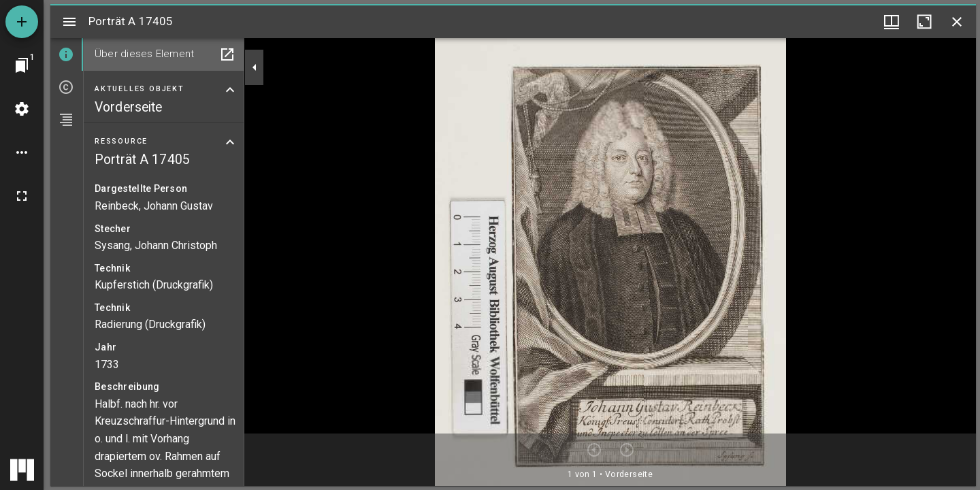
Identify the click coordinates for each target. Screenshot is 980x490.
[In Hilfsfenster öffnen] (227, 54)
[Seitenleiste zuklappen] (255, 67)
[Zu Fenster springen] (22, 65)
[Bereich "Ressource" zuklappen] (230, 142)
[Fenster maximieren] (924, 22)
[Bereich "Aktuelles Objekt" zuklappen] (230, 90)
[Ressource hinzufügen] (22, 22)
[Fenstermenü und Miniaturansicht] (892, 22)
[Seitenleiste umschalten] (69, 22)
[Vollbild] (22, 196)
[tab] (67, 54)
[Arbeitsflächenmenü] (22, 109)
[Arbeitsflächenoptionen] (22, 152)
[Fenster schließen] (957, 22)
